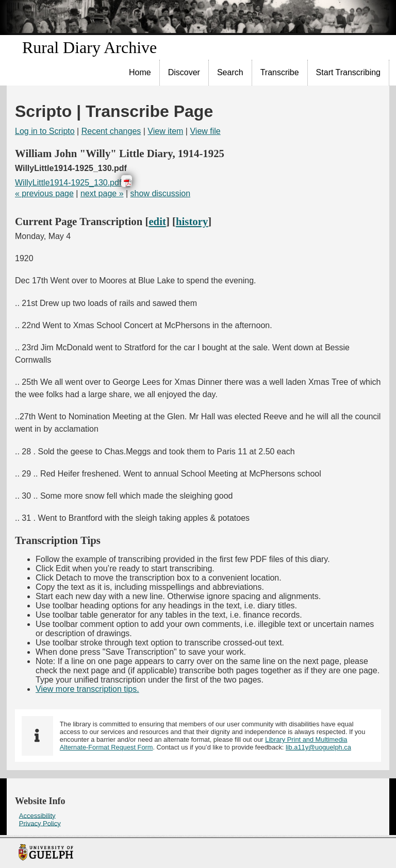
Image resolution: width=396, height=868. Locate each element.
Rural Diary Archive (89, 47)
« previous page (44, 193)
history (192, 221)
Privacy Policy (40, 823)
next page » (102, 193)
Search (230, 72)
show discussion (161, 193)
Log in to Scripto (45, 131)
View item (165, 131)
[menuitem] (140, 73)
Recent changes (111, 131)
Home (140, 72)
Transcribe (280, 72)
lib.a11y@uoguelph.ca (318, 747)
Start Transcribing (348, 72)
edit (157, 221)
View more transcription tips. (87, 689)
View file (205, 131)
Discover (184, 72)
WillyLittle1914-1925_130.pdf (68, 183)
